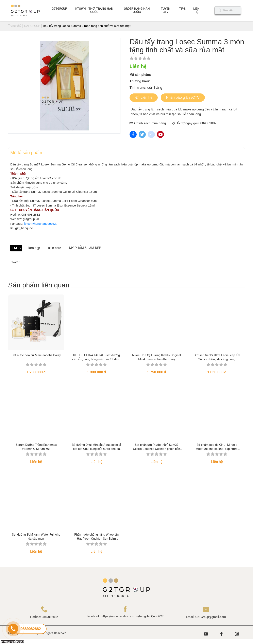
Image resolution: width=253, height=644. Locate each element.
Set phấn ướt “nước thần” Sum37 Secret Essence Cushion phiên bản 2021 (157, 447)
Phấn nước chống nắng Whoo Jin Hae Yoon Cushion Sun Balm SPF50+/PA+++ (96, 537)
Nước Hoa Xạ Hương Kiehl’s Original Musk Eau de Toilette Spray (157, 357)
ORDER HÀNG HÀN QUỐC (137, 10)
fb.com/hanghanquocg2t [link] (40, 224)
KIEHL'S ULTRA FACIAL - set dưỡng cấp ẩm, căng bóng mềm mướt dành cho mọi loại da (96, 357)
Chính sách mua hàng (148, 123)
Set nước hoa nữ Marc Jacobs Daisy (36, 355)
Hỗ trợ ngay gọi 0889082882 (195, 123)
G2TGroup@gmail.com (211, 617)
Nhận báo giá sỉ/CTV (183, 97)
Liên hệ (144, 97)
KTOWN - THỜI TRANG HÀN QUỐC (94, 10)
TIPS (182, 9)
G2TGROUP (59, 9)
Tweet (15, 262)
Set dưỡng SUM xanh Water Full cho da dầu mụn (36, 537)
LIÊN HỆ (196, 10)
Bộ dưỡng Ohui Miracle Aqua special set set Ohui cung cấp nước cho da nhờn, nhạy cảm (96, 447)
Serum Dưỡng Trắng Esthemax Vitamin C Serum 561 (36, 447)
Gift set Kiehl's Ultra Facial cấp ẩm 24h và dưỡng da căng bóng (217, 357)
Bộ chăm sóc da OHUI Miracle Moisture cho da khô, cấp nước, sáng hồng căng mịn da (217, 447)
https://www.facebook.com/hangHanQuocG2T (133, 616)
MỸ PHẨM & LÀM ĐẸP (85, 248)
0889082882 (50, 617)
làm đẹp (34, 248)
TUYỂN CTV (166, 10)
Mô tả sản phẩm (26, 153)
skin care (55, 248)
